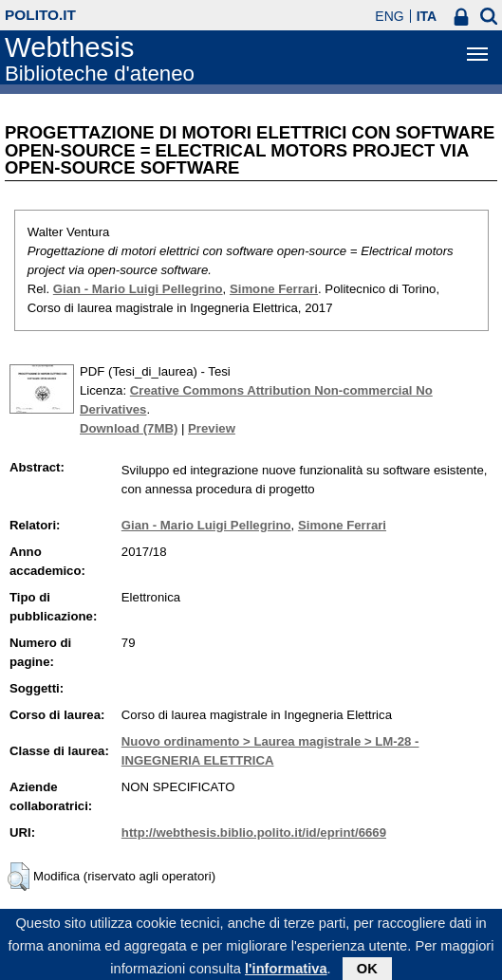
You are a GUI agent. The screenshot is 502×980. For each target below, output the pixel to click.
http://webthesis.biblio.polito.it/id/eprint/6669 (254, 832)
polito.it (40, 15)
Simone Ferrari (274, 289)
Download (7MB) (129, 428)
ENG (389, 16)
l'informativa (286, 971)
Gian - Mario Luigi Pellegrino (138, 289)
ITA (427, 16)
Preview (212, 428)
